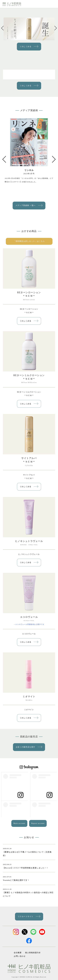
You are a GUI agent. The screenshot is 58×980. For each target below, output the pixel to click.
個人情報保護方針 (33, 953)
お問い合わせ (20, 956)
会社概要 (18, 953)
